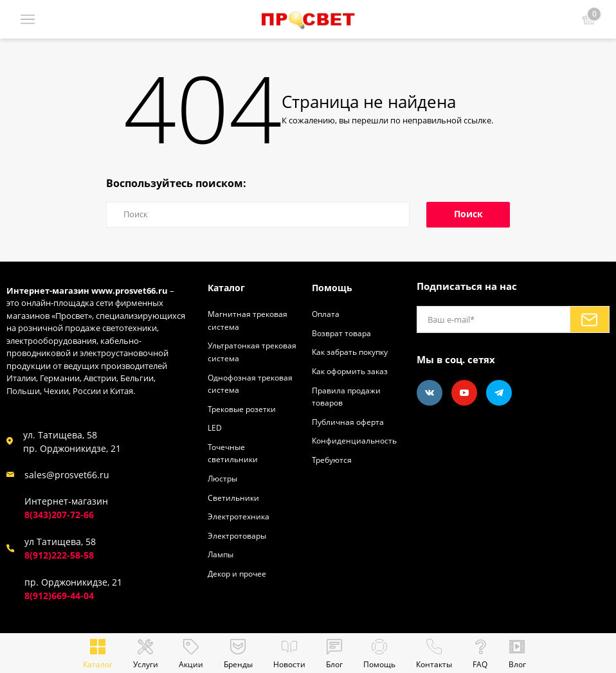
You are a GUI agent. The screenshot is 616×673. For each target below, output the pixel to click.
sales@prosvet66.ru (67, 475)
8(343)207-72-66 (59, 515)
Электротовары (239, 535)
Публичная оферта (349, 421)
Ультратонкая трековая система (243, 352)
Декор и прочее (240, 573)
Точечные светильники (233, 453)
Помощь (333, 287)
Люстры (224, 478)
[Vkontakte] (430, 393)
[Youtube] (464, 393)
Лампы (222, 553)
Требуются (333, 459)
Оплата (326, 314)
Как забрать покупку (354, 352)
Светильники (234, 497)
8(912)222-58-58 (59, 555)
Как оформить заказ (352, 371)
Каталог (228, 287)
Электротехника (240, 516)
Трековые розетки (244, 408)
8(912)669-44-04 (59, 596)
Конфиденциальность (356, 440)
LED (215, 427)
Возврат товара (343, 333)
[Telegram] (499, 393)
